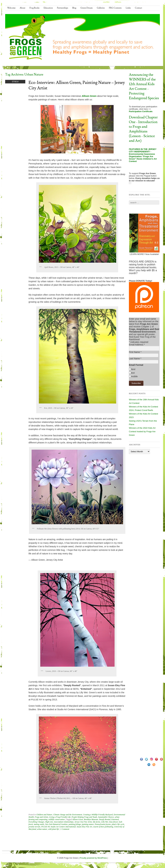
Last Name (135, 358)
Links (128, 8)
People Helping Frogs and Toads (84, 817)
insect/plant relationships (64, 822)
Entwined (115, 819)
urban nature (42, 829)
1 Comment (65, 829)
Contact (138, 8)
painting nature (88, 824)
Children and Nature (44, 815)
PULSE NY (46, 827)
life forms (97, 822)
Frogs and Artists (41, 817)
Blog (74, 8)
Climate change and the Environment (68, 815)
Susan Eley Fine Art (84, 827)
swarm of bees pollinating (103, 827)
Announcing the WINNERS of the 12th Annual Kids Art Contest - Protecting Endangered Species (144, 86)
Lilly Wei (105, 822)
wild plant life (54, 829)
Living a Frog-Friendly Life (60, 817)
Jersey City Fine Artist (83, 822)
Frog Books (34, 8)
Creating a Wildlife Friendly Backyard (98, 815)
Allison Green (78, 819)
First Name (135, 352)
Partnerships (62, 8)
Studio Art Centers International (63, 827)
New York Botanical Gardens (56, 824)
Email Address (137, 345)
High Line (49, 822)
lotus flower (114, 822)
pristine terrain (34, 827)
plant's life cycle (118, 824)
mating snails (39, 824)
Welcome (11, 8)
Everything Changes (36, 822)
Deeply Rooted (105, 819)
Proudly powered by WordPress (93, 858)
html (133, 369)
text (133, 373)
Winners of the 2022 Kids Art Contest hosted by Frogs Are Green (142, 431)
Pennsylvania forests (103, 824)
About (22, 8)
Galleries (101, 8)
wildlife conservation (56, 819)
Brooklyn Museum (91, 819)
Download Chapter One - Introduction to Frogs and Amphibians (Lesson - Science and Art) (143, 129)
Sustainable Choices (106, 817)
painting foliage (75, 824)
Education (48, 8)
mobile (134, 376)
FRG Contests (115, 8)
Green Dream (87, 8)
